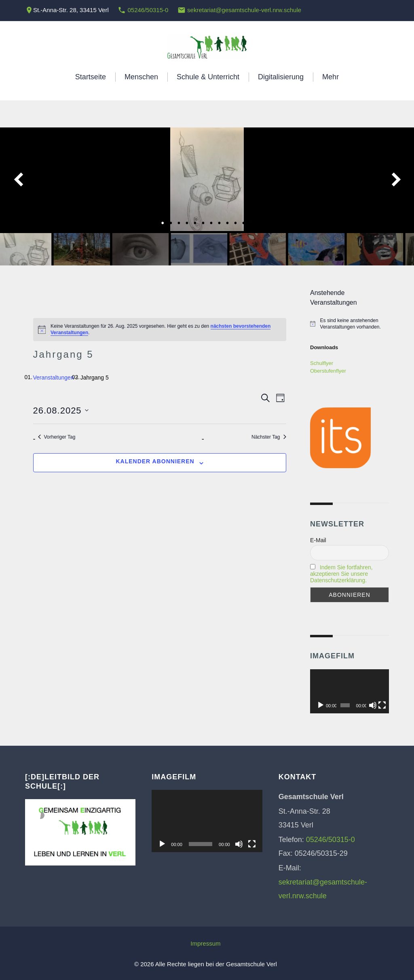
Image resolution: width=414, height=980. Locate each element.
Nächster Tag (269, 437)
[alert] (160, 330)
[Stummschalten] (373, 705)
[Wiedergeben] (321, 705)
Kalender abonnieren (155, 461)
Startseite (91, 77)
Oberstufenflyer (328, 371)
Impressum (205, 943)
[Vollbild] (382, 705)
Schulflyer (322, 363)
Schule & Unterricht (208, 77)
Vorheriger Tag (57, 437)
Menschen (141, 77)
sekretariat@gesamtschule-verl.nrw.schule (244, 10)
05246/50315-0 (148, 10)
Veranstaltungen (54, 378)
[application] (350, 692)
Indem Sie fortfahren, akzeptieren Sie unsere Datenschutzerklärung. (341, 574)
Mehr (331, 77)
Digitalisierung (281, 77)
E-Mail (318, 540)
